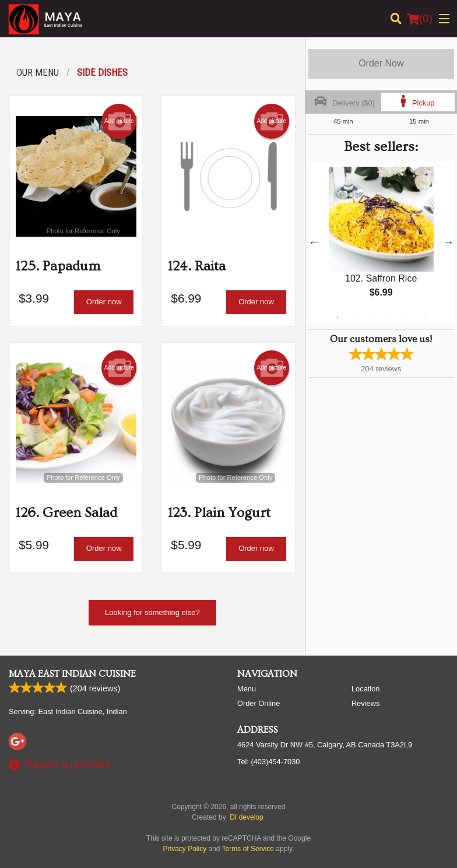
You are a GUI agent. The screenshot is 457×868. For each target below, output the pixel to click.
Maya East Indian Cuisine (72, 674)
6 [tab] (425, 317)
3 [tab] (372, 317)
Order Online (259, 703)
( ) (420, 19)
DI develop (246, 817)
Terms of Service (248, 849)
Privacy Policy (185, 849)
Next (448, 242)
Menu (247, 689)
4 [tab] (390, 317)
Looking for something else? (152, 612)
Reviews (365, 703)
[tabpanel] (381, 242)
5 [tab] (407, 317)
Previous (314, 242)
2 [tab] (355, 317)
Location (365, 689)
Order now (104, 302)
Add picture (119, 121)
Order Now (381, 63)
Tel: (268, 762)
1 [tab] (338, 317)
